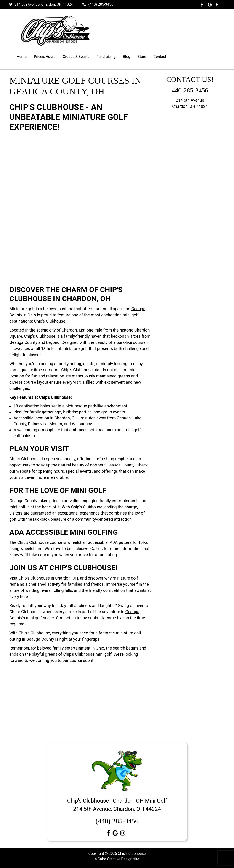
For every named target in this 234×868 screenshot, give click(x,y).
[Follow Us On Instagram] (219, 5)
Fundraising (106, 57)
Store (142, 57)
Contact (160, 57)
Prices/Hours (45, 57)
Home (22, 57)
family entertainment (71, 648)
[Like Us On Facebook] (203, 5)
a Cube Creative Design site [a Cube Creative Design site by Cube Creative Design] (117, 859)
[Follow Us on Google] (211, 5)
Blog (127, 57)
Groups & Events (76, 57)
